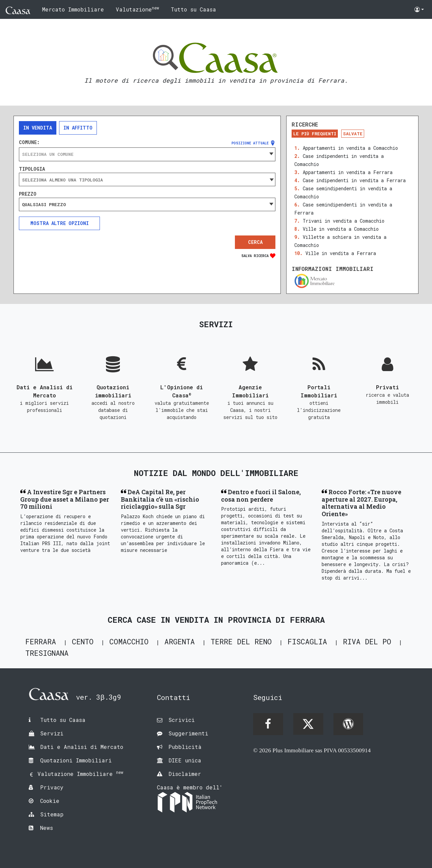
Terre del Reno (241, 641)
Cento (83, 641)
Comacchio (129, 641)
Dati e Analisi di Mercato (82, 747)
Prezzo (28, 194)
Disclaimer (185, 774)
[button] (419, 9)
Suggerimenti (188, 733)
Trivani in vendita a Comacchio (344, 221)
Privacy (52, 787)
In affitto (78, 128)
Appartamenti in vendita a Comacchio (350, 148)
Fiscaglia (307, 641)
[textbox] (147, 154)
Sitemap (52, 814)
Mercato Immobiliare (73, 9)
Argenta (180, 641)
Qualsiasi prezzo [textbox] (44, 204)
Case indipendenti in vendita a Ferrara (354, 180)
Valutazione (137, 9)
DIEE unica (185, 760)
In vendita (38, 128)
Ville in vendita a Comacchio (341, 229)
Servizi (52, 733)
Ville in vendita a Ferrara (341, 253)
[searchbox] (147, 180)
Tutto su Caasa (193, 9)
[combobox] (147, 154)
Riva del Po (367, 641)
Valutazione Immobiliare (80, 774)
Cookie (50, 801)
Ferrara (41, 641)
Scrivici (182, 720)
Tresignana (47, 653)
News (47, 828)
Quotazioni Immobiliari (76, 760)
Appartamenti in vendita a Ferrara (348, 172)
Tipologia (32, 169)
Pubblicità (185, 747)
